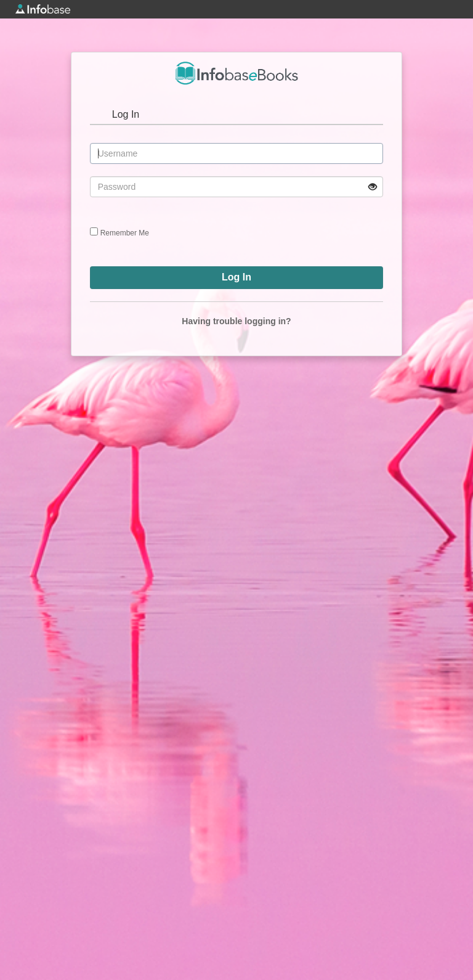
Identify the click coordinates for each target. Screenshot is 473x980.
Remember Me (125, 233)
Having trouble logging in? (236, 321)
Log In (126, 114)
